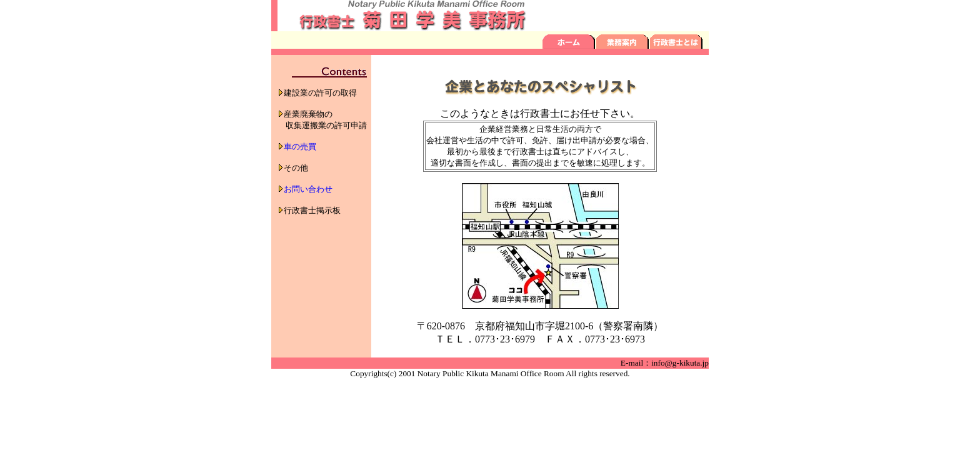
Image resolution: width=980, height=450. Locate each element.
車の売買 (300, 147)
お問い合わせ (308, 189)
